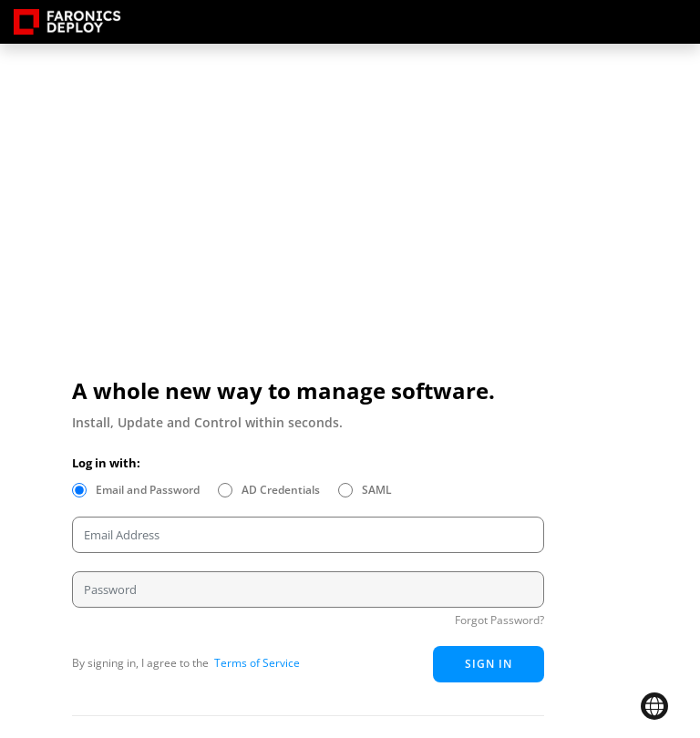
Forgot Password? (499, 620)
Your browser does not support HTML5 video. (255, 263)
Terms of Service (256, 663)
